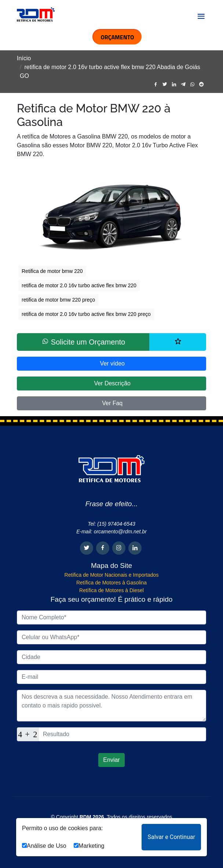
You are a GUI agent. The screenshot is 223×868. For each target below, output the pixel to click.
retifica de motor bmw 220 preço (58, 300)
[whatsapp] (192, 85)
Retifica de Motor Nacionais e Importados (112, 575)
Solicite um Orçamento (83, 342)
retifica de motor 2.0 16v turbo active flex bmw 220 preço (86, 314)
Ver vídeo (111, 363)
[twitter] (165, 85)
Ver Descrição (111, 383)
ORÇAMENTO (117, 37)
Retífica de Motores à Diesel (111, 590)
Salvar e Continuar (171, 837)
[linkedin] (174, 85)
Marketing (89, 846)
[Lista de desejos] (178, 342)
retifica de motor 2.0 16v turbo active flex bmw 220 (79, 285)
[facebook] (156, 85)
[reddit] (202, 85)
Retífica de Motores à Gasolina (111, 583)
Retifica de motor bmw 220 (52, 271)
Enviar (111, 760)
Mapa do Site (111, 566)
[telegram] (183, 85)
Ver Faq (111, 403)
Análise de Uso (44, 846)
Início (24, 58)
